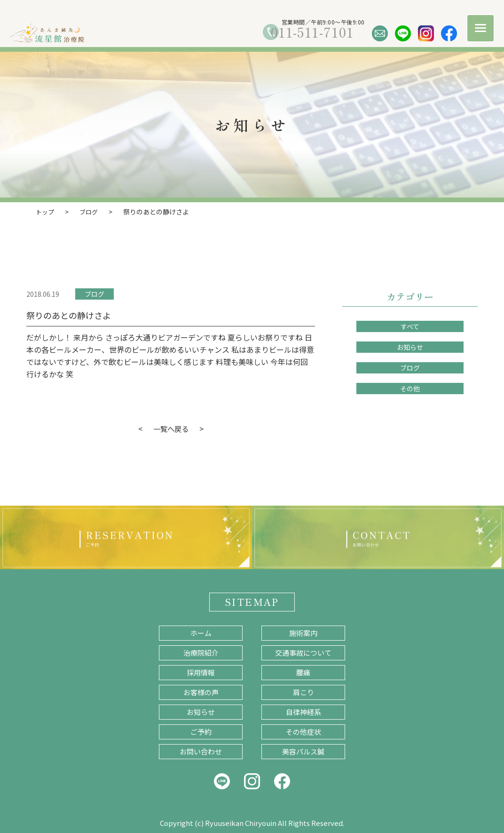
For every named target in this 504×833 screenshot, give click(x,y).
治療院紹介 (201, 652)
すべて (410, 326)
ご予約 (201, 731)
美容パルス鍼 (303, 751)
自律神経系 (303, 711)
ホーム (201, 632)
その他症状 (303, 731)
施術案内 (303, 632)
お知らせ (410, 347)
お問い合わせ (201, 751)
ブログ (94, 294)
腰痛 (303, 672)
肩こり (303, 692)
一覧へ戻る (171, 428)
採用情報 (201, 672)
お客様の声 (201, 692)
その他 (410, 388)
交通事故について (303, 652)
